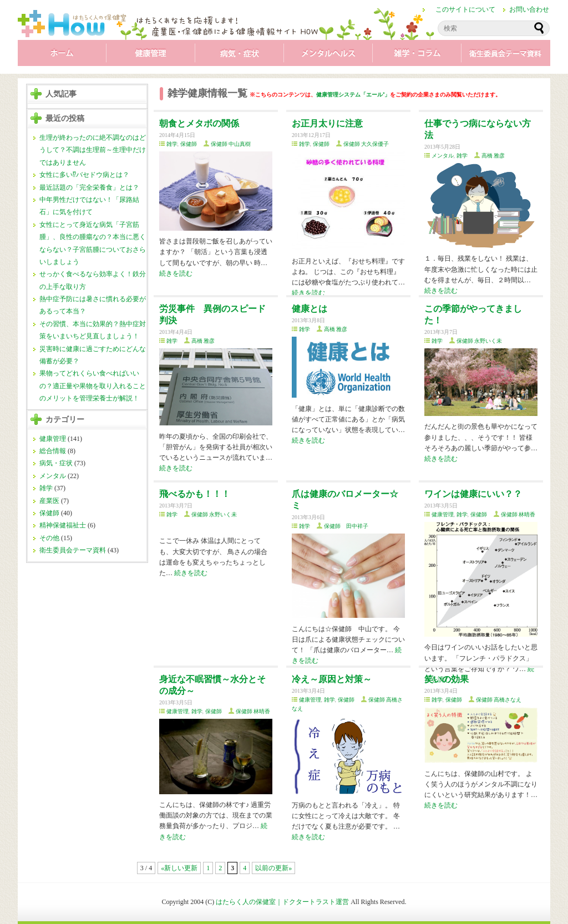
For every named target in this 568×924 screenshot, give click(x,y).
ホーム (62, 55)
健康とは (310, 309)
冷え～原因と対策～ (332, 679)
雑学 (417, 55)
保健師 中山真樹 (231, 144)
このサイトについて (465, 9)
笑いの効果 (447, 679)
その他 (49, 538)
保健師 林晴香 (518, 514)
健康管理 (151, 55)
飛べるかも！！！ (195, 494)
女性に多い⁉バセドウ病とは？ (84, 175)
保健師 (49, 513)
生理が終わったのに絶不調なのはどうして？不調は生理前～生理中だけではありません (93, 150)
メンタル (328, 55)
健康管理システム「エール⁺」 (353, 95)
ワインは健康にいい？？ (473, 494)
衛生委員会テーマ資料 (506, 55)
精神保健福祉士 (63, 525)
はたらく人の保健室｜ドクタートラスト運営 (282, 902)
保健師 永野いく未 (480, 341)
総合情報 (53, 451)
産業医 (49, 501)
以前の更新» (273, 868)
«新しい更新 (179, 868)
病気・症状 (240, 55)
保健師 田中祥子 (346, 526)
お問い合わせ (529, 9)
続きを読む (176, 273)
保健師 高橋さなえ (499, 700)
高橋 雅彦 (493, 156)
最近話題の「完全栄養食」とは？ (89, 187)
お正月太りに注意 (327, 123)
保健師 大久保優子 (366, 144)
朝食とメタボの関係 (199, 123)
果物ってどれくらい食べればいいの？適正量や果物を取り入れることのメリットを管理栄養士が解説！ (93, 386)
